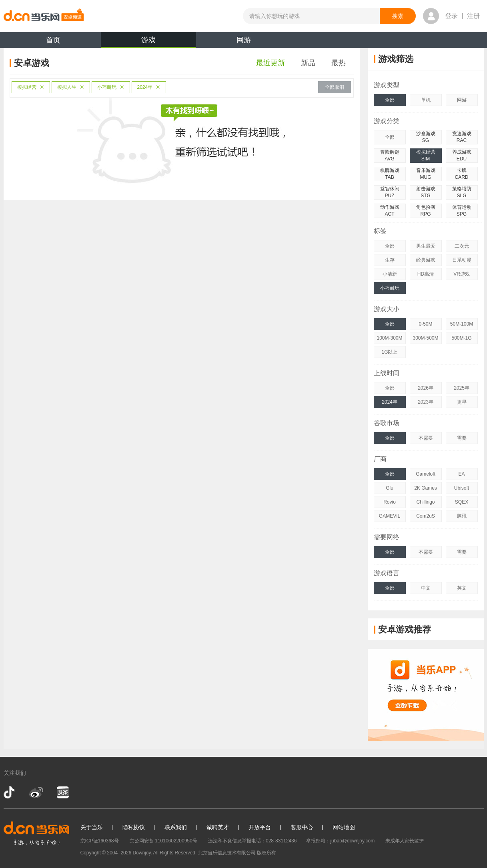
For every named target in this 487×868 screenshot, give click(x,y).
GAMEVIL (390, 516)
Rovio (390, 502)
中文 (426, 588)
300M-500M (425, 338)
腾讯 (462, 516)
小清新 (390, 274)
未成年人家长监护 (405, 841)
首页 (53, 40)
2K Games (426, 488)
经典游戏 (426, 260)
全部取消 (335, 87)
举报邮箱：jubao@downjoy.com (340, 841)
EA (461, 474)
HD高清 (426, 274)
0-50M (425, 324)
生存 (390, 260)
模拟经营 (31, 87)
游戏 (148, 42)
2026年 (426, 388)
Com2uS (426, 516)
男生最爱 (426, 246)
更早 (462, 402)
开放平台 (260, 827)
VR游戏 (462, 274)
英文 (462, 588)
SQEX (462, 502)
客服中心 (302, 827)
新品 (308, 63)
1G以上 (389, 352)
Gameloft (426, 474)
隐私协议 (134, 827)
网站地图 (344, 827)
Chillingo (425, 502)
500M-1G (461, 338)
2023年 (426, 402)
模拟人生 (71, 87)
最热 (339, 63)
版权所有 (267, 853)
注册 (473, 16)
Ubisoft (462, 488)
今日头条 (62, 792)
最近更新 (271, 63)
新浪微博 (36, 792)
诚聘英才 (218, 827)
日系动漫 (462, 260)
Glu (390, 488)
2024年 (149, 87)
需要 (462, 438)
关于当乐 (92, 827)
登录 (451, 16)
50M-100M (462, 324)
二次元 (462, 246)
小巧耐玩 (111, 87)
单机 (426, 100)
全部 (390, 100)
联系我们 (176, 827)
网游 (244, 40)
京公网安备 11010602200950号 (163, 841)
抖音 (10, 792)
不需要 (426, 438)
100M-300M (389, 338)
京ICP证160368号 (100, 841)
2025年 (462, 388)
